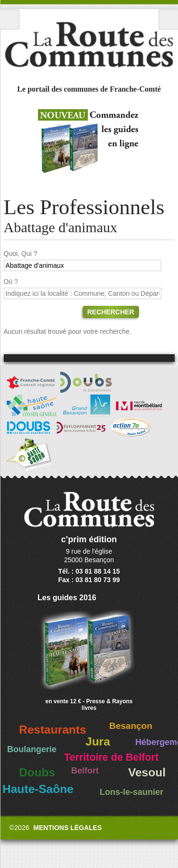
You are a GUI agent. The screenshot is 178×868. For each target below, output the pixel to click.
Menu (10, 19)
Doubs (37, 772)
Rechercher (111, 312)
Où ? (11, 282)
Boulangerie (32, 749)
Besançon (131, 726)
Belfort (85, 771)
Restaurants (53, 730)
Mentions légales (67, 828)
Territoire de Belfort (111, 757)
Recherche (168, 19)
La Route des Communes (89, 45)
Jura (98, 741)
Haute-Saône (38, 789)
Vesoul (147, 772)
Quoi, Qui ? (21, 254)
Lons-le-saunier (131, 792)
